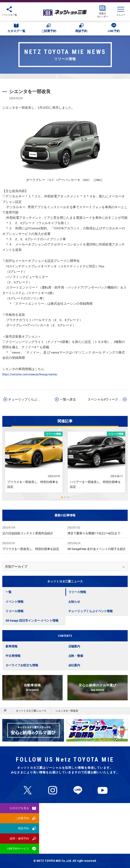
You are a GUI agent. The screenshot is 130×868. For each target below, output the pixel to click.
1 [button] (62, 497)
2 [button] (65, 497)
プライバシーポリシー (98, 814)
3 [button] (68, 497)
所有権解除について (97, 825)
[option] (97, 730)
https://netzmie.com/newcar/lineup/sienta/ (30, 374)
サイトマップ (65, 837)
